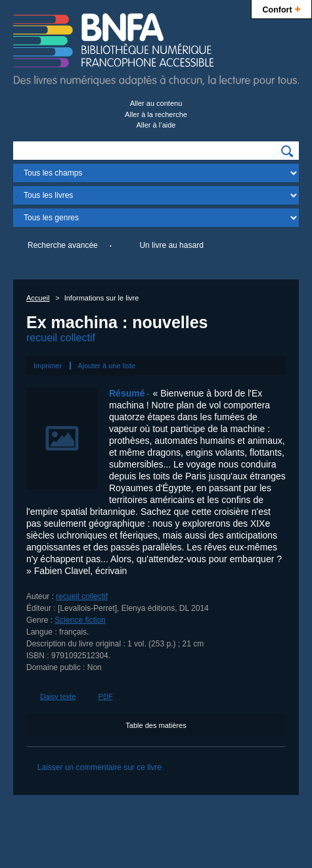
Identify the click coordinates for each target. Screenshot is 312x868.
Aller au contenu (156, 103)
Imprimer (48, 366)
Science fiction (80, 620)
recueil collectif (61, 338)
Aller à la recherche (156, 114)
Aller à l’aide (156, 125)
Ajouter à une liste (106, 366)
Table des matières (156, 725)
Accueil (38, 298)
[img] (287, 151)
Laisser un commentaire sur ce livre (100, 767)
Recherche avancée (63, 245)
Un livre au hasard (171, 245)
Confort (281, 8)
